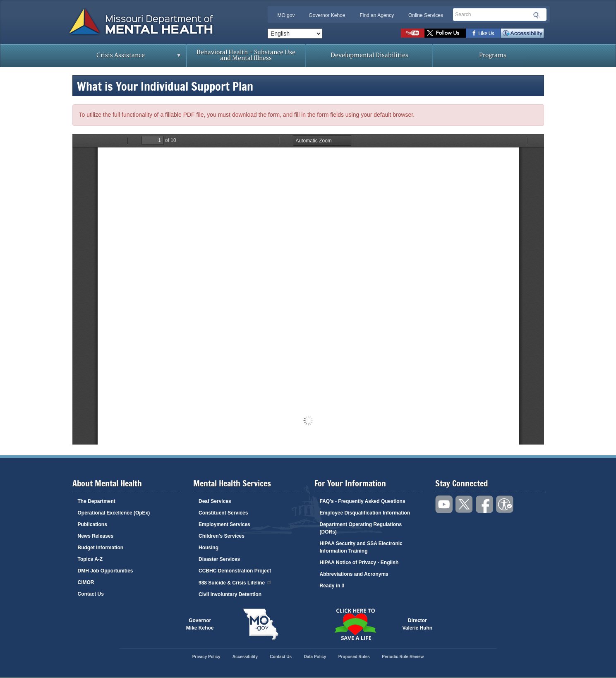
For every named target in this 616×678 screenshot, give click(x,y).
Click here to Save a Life (355, 624)
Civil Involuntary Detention (230, 594)
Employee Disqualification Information (365, 513)
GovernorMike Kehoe (200, 624)
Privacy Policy (206, 657)
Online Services (426, 15)
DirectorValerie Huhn (418, 624)
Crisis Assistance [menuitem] (123, 58)
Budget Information (101, 548)
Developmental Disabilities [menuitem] (369, 55)
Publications (92, 524)
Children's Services (222, 536)
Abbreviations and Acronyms (354, 574)
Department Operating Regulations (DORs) (361, 528)
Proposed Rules (354, 657)
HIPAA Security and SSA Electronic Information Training (361, 547)
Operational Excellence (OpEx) (114, 513)
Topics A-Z (90, 559)
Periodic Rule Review (403, 657)
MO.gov (286, 15)
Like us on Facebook (483, 33)
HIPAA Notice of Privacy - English (359, 563)
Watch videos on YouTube (413, 33)
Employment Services (224, 524)
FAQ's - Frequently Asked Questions (363, 501)
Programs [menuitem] (493, 55)
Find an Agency (377, 15)
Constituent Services (223, 513)
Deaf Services (215, 501)
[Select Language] (295, 34)
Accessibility (522, 33)
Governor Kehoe (327, 15)
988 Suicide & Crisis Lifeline (235, 582)
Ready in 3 (332, 586)
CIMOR (86, 582)
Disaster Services (219, 559)
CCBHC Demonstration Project (235, 571)
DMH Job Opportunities (105, 571)
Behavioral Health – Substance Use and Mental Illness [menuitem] (246, 55)
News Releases (96, 536)
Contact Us (91, 594)
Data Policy (315, 657)
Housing (209, 548)
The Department (97, 501)
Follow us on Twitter (445, 33)
